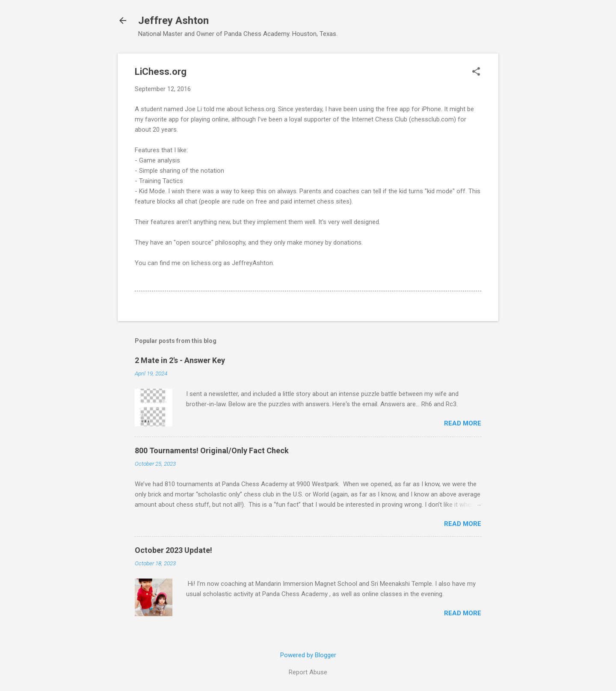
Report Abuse (308, 672)
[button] (476, 72)
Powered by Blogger (308, 655)
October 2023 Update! (173, 550)
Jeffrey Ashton (173, 21)
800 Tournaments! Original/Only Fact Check (212, 450)
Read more (463, 423)
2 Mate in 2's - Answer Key (180, 360)
